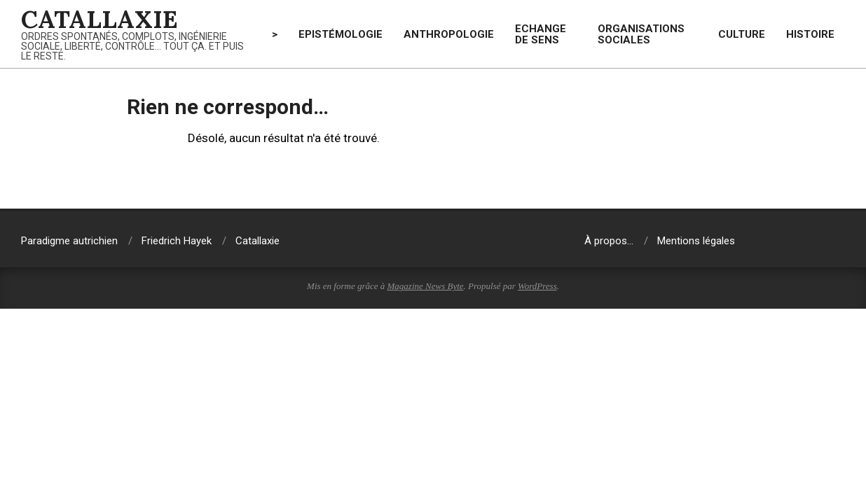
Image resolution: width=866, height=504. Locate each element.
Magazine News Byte (426, 286)
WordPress (537, 286)
